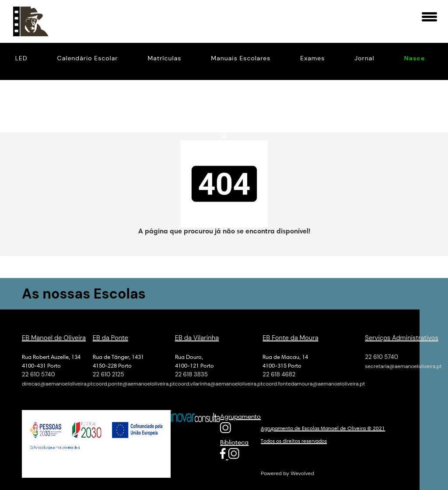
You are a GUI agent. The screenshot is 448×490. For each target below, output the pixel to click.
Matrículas (165, 58)
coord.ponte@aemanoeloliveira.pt (134, 383)
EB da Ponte (110, 337)
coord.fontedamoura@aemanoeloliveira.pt (314, 383)
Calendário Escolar (88, 58)
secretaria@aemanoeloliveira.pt (403, 365)
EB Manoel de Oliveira (54, 337)
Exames (312, 58)
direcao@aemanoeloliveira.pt (57, 383)
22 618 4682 (279, 374)
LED (21, 58)
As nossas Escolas (85, 293)
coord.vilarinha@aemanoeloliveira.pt (219, 383)
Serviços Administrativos (402, 337)
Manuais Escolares (241, 58)
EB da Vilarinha (197, 337)
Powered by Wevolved (287, 473)
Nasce (415, 58)
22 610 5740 (38, 374)
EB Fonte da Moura (290, 337)
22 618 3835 (191, 374)
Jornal (364, 58)
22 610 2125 (108, 374)
